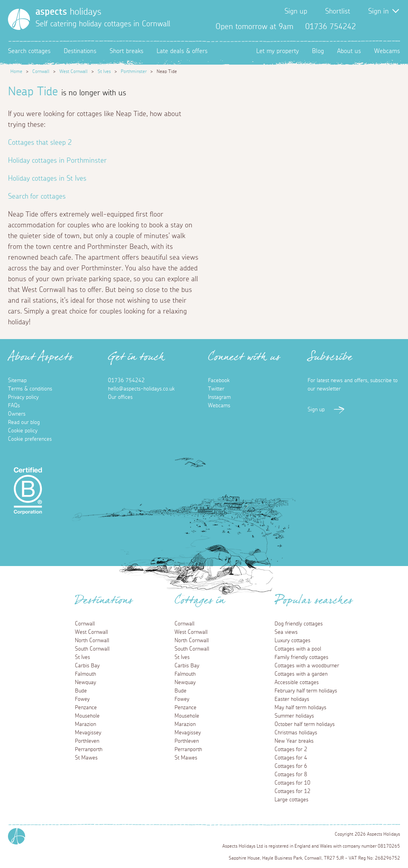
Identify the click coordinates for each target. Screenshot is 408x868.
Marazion (85, 724)
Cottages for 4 (291, 758)
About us (349, 51)
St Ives (104, 71)
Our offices (120, 397)
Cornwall (41, 71)
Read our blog (24, 422)
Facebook (368, 27)
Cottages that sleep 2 (40, 143)
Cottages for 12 (292, 791)
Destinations (80, 51)
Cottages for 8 (291, 775)
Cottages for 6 (291, 766)
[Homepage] (19, 19)
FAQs (14, 406)
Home (16, 71)
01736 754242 (126, 381)
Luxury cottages (292, 641)
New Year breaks (294, 741)
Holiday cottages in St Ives (47, 179)
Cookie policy (23, 431)
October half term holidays (305, 724)
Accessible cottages (297, 683)
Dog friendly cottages (299, 624)
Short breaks (127, 51)
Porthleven (87, 741)
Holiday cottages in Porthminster (57, 161)
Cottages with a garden (301, 674)
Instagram (394, 27)
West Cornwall (74, 71)
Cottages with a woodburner (307, 666)
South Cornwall (92, 649)
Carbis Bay (87, 666)
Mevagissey (88, 733)
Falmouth (85, 674)
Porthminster (134, 71)
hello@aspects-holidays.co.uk (141, 389)
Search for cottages (37, 197)
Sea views (286, 632)
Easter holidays (292, 699)
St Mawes (86, 758)
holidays (68, 12)
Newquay (85, 683)
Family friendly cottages (301, 657)
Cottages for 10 (292, 783)
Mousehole (87, 716)
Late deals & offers (182, 51)
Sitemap (17, 381)
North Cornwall (92, 641)
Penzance (86, 708)
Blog (318, 51)
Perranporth (89, 750)
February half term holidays (306, 691)
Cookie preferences (30, 439)
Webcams (387, 51)
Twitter (381, 27)
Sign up (296, 12)
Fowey (82, 699)
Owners (17, 414)
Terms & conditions (30, 389)
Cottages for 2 (291, 750)
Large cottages (291, 800)
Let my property (278, 51)
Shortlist (338, 12)
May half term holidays (300, 708)
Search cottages (29, 51)
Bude (81, 691)
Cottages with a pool (298, 649)
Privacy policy (23, 397)
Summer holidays (294, 716)
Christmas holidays (296, 733)
